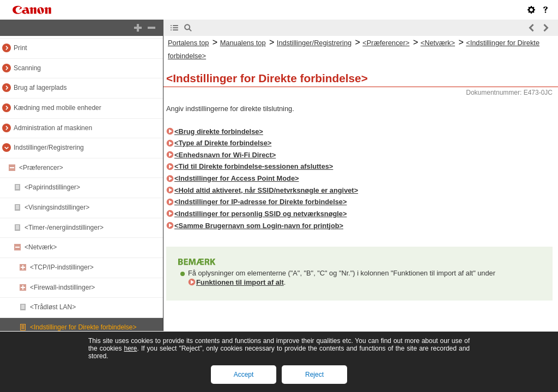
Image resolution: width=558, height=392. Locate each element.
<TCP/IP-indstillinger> (62, 267)
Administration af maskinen (53, 128)
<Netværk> (41, 247)
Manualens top (243, 43)
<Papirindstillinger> (52, 187)
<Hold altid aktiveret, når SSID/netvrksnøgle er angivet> (266, 190)
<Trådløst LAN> (53, 307)
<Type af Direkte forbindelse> (223, 143)
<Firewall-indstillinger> (62, 287)
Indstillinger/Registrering (49, 148)
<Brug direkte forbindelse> (219, 131)
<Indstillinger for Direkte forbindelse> (83, 327)
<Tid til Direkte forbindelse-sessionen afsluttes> (254, 166)
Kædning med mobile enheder (57, 108)
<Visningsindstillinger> (57, 207)
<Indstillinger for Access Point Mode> (237, 178)
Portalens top (188, 43)
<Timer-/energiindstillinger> (64, 228)
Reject (314, 375)
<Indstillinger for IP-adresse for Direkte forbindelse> (260, 202)
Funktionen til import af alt (240, 282)
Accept (244, 375)
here (130, 348)
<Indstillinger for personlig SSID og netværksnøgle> (260, 214)
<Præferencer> (41, 168)
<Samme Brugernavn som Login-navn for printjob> (259, 226)
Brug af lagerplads (40, 88)
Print (20, 48)
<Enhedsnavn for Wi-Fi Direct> (225, 155)
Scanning (27, 68)
